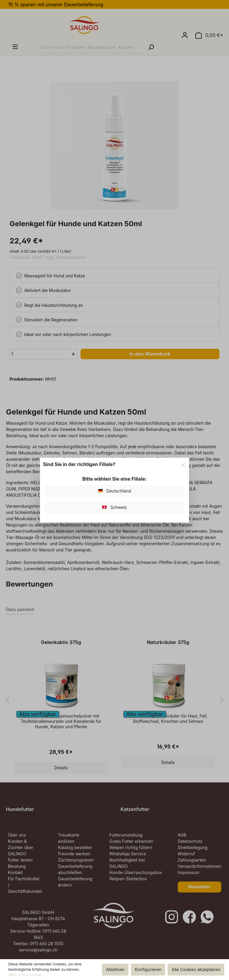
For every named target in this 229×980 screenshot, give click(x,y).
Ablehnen (115, 969)
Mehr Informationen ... (27, 975)
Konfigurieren (148, 969)
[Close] (183, 464)
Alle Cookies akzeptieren (196, 969)
